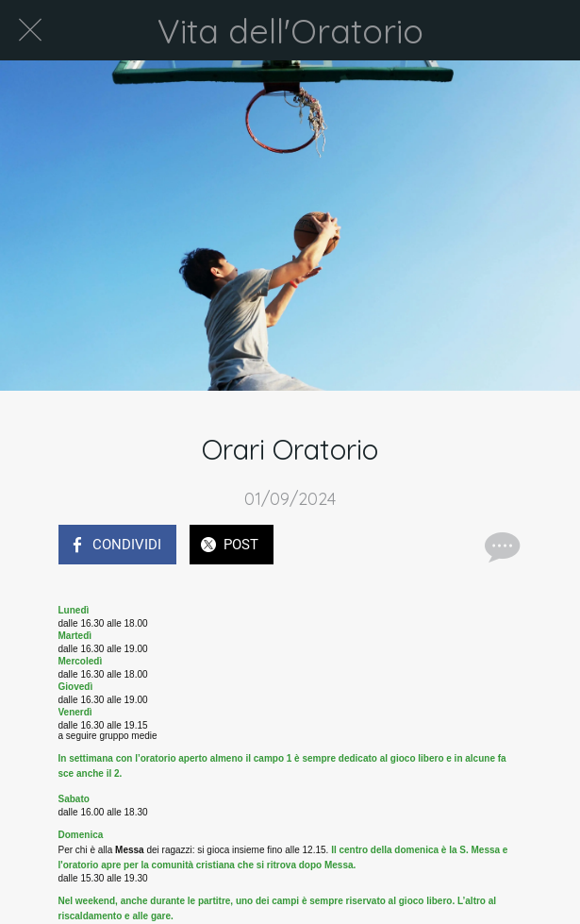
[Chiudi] (30, 30)
